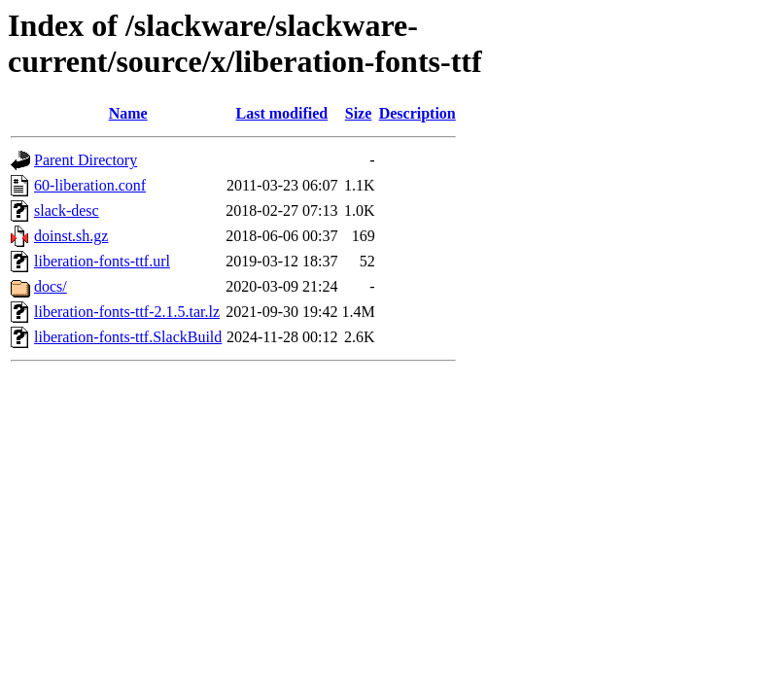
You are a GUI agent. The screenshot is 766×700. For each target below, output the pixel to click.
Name (128, 113)
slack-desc (67, 210)
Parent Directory (86, 160)
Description (418, 113)
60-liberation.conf (90, 185)
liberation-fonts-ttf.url (102, 261)
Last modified (282, 113)
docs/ (51, 286)
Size (359, 113)
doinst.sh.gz (71, 236)
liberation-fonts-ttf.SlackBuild (128, 337)
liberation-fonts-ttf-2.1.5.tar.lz (127, 312)
